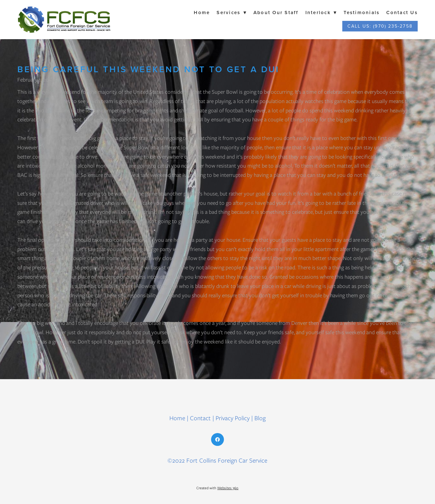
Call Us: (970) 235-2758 (380, 26)
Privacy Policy (233, 418)
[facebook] (217, 439)
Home (202, 12)
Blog (260, 418)
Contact (200, 418)
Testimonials (362, 12)
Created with (217, 488)
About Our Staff (276, 12)
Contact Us (402, 12)
